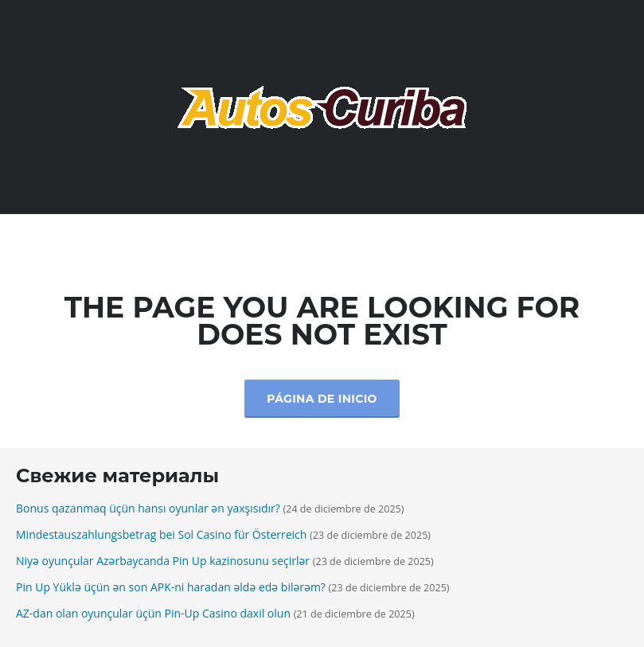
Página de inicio (322, 399)
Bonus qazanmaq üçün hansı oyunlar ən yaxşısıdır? (148, 508)
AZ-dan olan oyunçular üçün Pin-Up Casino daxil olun (153, 613)
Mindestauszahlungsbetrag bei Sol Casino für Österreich (161, 534)
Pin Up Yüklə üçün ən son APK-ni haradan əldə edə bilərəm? (171, 587)
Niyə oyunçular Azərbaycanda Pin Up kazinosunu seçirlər (163, 561)
